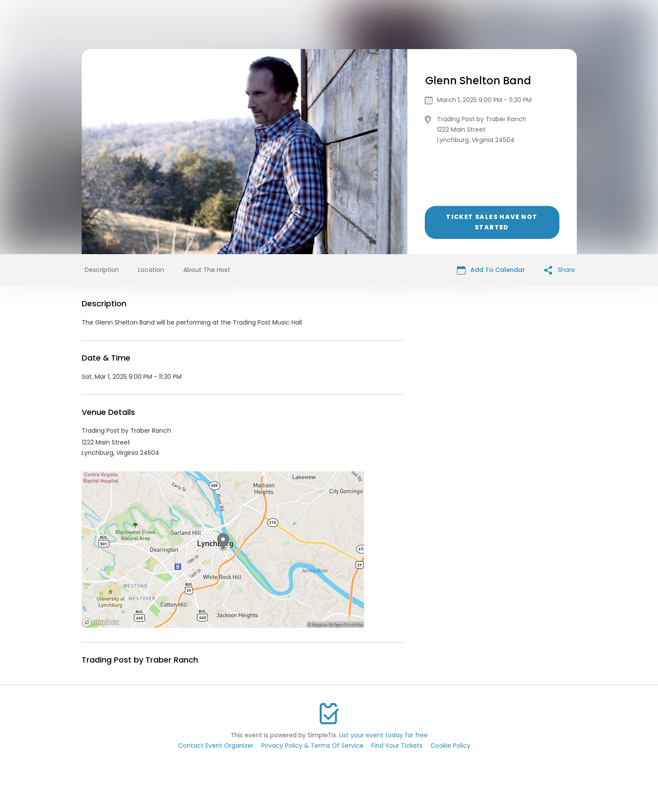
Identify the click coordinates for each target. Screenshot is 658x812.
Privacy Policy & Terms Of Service (312, 746)
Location (151, 270)
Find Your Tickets (397, 746)
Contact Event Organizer (216, 746)
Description (102, 270)
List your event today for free (384, 735)
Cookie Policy (450, 746)
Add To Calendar (491, 270)
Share (560, 270)
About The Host (207, 270)
